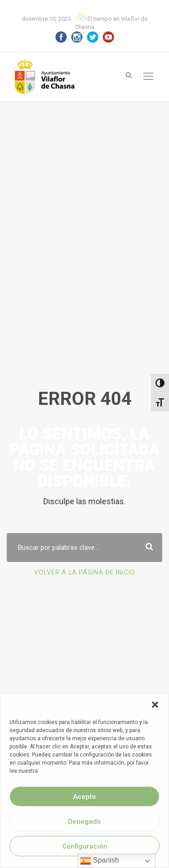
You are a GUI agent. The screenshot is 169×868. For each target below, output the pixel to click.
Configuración (85, 846)
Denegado (84, 822)
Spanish (100, 861)
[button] (155, 705)
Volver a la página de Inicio (85, 580)
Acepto (84, 797)
